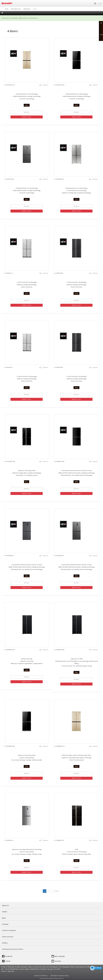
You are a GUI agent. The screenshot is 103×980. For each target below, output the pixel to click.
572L (76, 199)
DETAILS (27, 112)
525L (27, 388)
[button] (101, 18)
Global (5, 912)
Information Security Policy (13, 949)
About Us (6, 905)
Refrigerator (27, 9)
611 (27, 482)
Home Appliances (16, 9)
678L (76, 861)
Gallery (5, 943)
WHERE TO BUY (27, 117)
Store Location (8, 937)
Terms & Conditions (41, 976)
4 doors (13, 31)
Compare (45, 85)
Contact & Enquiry (9, 930)
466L (76, 482)
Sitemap (5, 924)
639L (27, 670)
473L (27, 766)
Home (7, 9)
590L (76, 672)
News (4, 918)
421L (27, 105)
